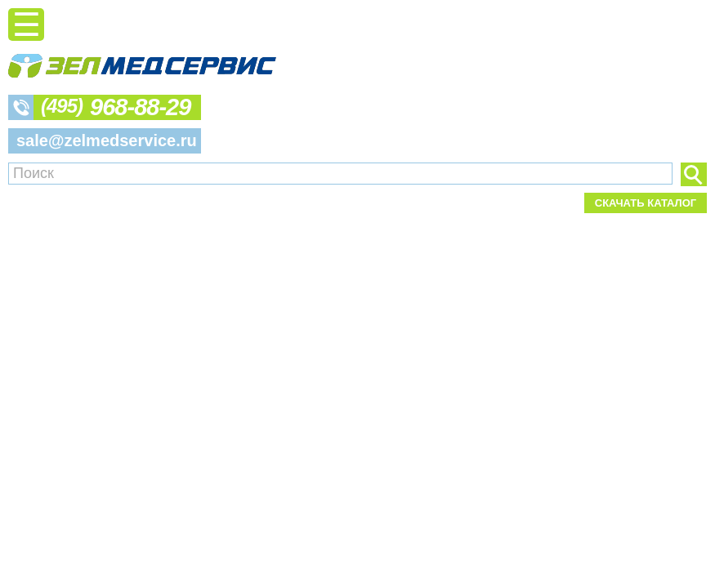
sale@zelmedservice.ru (107, 140)
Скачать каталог (646, 203)
